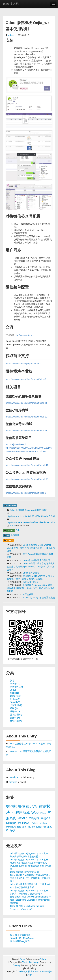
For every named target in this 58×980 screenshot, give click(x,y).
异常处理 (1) (16, 715)
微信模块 (15, 535)
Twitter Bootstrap (30, 962)
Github (42, 959)
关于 (30, 975)
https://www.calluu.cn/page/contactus (23, 364)
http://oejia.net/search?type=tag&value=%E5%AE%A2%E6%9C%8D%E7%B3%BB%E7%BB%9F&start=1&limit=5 (29, 448)
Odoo (18, 530)
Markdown (24, 823)
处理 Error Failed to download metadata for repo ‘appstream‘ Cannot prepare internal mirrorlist (31, 900)
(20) (12, 680)
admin (11, 35)
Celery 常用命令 (30, 582)
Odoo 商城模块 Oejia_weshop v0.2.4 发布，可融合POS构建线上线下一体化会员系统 (31, 548)
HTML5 (23, 818)
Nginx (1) (14, 693)
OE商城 (34, 818)
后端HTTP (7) (17, 711)
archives (13, 782)
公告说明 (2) (16, 705)
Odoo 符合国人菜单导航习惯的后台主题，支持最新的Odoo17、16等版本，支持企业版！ (31, 567)
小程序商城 (21, 813)
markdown (11, 827)
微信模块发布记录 (22, 806)
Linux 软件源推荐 (31, 573)
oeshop (43, 823)
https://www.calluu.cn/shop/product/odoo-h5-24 (28, 431)
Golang (16, 965)
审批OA (45, 818)
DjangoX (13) (16, 687)
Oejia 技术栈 (10, 4)
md (45, 827)
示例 (25, 827)
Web (35, 813)
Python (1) (15, 699)
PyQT (13, 830)
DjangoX (12, 823)
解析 (19, 827)
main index (14, 777)
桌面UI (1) (15, 718)
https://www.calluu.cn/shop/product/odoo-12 (27, 417)
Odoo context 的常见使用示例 (24, 872)
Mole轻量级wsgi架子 (20, 941)
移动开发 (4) (16, 721)
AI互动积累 (28, 594)
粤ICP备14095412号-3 (41, 971)
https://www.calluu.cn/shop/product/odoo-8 (26, 493)
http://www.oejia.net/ (25, 335)
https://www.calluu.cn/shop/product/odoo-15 (27, 403)
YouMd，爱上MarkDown (22, 938)
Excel (39, 827)
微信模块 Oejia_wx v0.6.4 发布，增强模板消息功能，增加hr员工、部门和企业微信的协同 (31, 588)
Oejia (22, 959)
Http (44, 813)
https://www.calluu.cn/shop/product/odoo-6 (26, 379)
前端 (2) (14, 708)
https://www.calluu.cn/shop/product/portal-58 (27, 479)
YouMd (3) (15, 702)
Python (35, 823)
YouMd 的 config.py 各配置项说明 (39, 598)
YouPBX (32, 827)
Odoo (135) (16, 696)
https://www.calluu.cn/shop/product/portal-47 (27, 465)
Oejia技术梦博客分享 (20, 935)
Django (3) (15, 684)
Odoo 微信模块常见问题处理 (36, 560)
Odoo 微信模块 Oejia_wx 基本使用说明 (29, 510)
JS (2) (13, 690)
